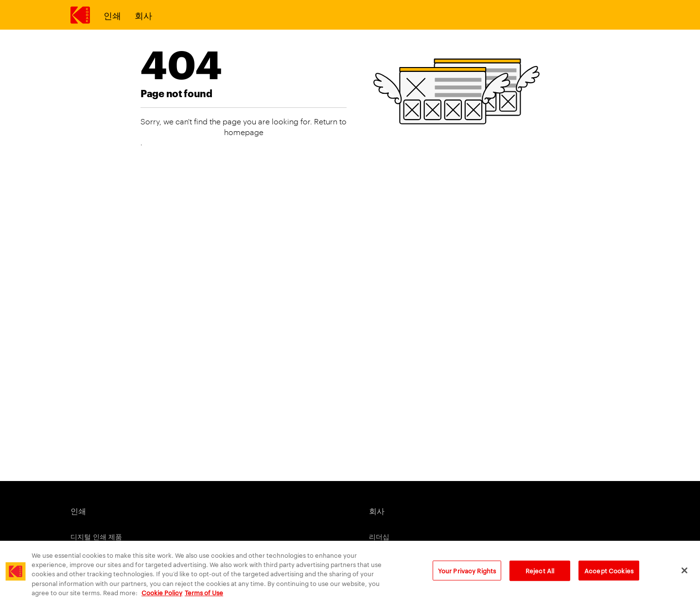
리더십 (379, 536)
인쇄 (112, 15)
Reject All (540, 578)
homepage (244, 132)
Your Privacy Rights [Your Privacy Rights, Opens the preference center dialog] (467, 578)
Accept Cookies (609, 578)
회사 (143, 15)
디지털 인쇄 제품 (96, 536)
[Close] (684, 578)
